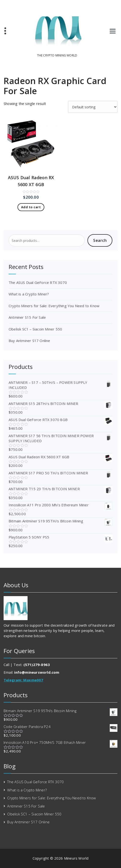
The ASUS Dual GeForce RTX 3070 (38, 282)
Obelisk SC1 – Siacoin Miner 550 (35, 329)
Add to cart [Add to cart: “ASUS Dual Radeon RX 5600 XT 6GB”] (31, 207)
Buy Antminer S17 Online (29, 341)
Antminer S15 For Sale (27, 317)
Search (100, 240)
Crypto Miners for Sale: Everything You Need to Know (54, 306)
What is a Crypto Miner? (29, 294)
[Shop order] (93, 107)
